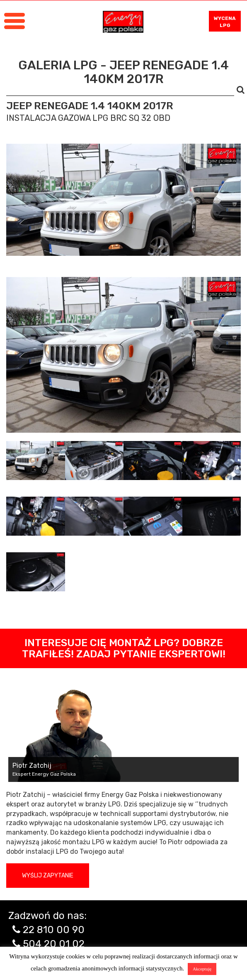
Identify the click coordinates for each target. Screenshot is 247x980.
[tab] (36, 461)
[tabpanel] (123, 355)
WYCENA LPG (225, 22)
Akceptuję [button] (202, 969)
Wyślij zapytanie (48, 876)
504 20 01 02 (54, 944)
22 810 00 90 (54, 930)
